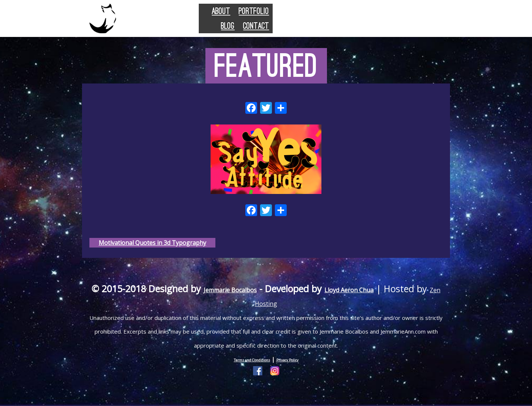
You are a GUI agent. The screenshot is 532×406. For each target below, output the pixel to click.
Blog (378, 23)
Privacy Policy (297, 368)
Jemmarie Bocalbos (247, 297)
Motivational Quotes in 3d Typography (154, 245)
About (287, 23)
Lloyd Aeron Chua (392, 297)
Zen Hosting (289, 311)
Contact (418, 23)
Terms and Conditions (245, 368)
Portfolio (335, 23)
